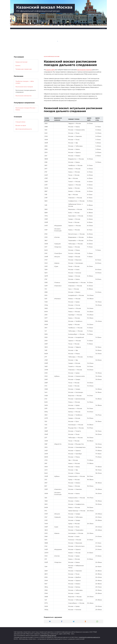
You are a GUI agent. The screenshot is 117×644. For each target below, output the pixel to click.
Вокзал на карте (21, 125)
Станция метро (20, 122)
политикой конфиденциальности (89, 637)
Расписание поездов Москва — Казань (26, 109)
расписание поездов (84, 70)
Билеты (18, 66)
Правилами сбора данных (48, 635)
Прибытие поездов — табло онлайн (25, 82)
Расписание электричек (24, 96)
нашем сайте (50, 70)
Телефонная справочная (24, 69)
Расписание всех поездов (24, 87)
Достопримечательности (24, 129)
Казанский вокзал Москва (44, 7)
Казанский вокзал (21, 62)
